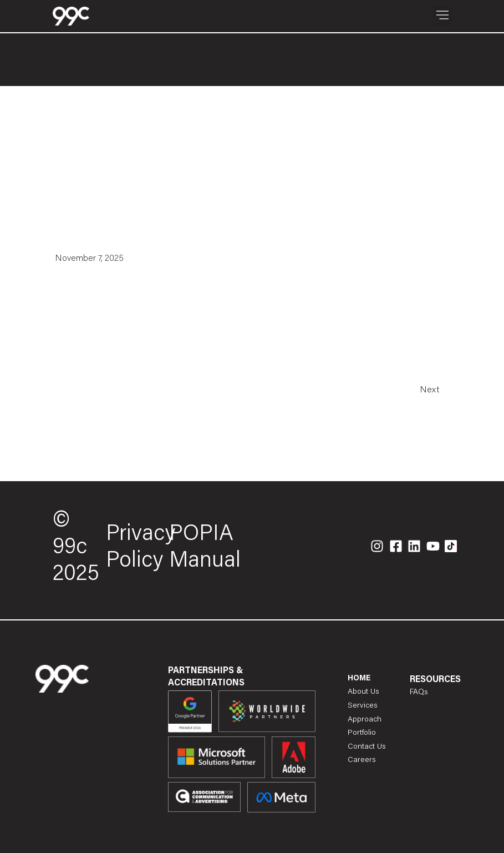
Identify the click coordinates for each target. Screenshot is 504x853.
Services (363, 706)
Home (359, 679)
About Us (363, 692)
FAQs (419, 693)
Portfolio (362, 733)
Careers (362, 760)
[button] (442, 16)
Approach (365, 719)
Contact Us (367, 747)
